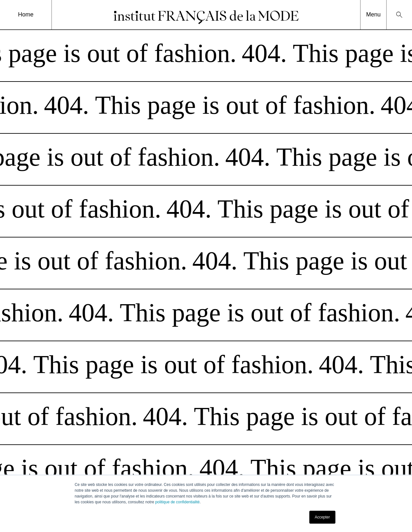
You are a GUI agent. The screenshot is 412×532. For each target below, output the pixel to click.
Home (26, 15)
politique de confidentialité (177, 502)
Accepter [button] (322, 517)
